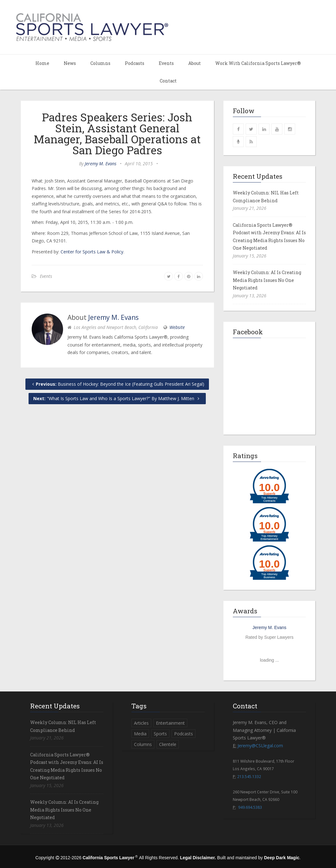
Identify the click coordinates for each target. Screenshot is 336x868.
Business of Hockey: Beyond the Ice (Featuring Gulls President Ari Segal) (117, 384)
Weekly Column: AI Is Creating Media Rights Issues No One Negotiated (267, 280)
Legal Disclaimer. (198, 858)
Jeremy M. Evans (101, 164)
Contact (168, 81)
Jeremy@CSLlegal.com (260, 746)
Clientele (168, 744)
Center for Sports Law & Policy (92, 252)
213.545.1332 (249, 776)
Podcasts (135, 63)
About (195, 63)
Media (140, 734)
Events (166, 63)
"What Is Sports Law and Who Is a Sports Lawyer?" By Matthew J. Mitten (117, 398)
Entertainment (170, 723)
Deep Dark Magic (282, 858)
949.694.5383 (250, 807)
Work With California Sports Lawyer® (258, 63)
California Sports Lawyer (108, 858)
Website (177, 327)
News (70, 63)
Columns (100, 63)
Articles (141, 723)
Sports (160, 734)
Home (42, 63)
